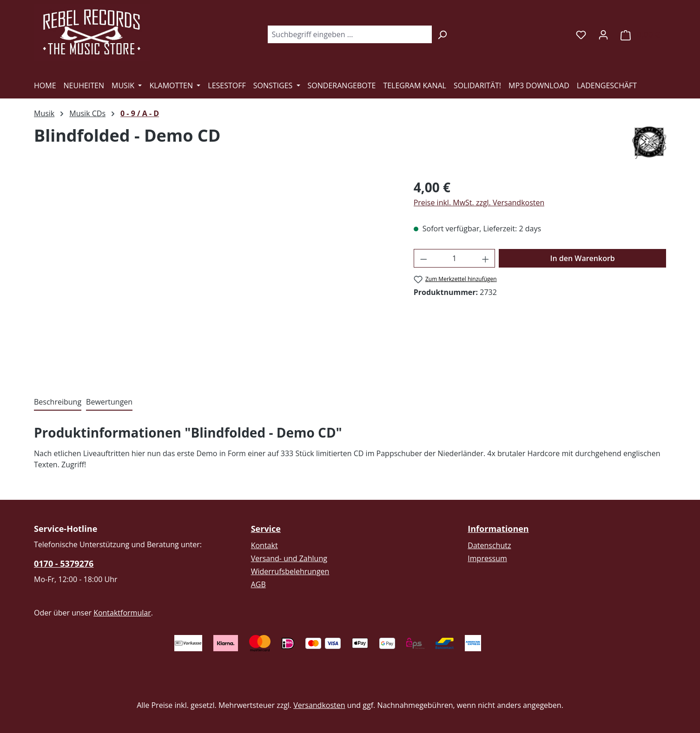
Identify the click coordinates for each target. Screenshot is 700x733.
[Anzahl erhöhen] (486, 258)
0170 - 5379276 (64, 563)
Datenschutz (489, 545)
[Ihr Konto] (603, 34)
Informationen (498, 529)
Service (266, 529)
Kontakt (264, 545)
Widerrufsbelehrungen (290, 571)
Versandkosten (319, 705)
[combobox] (350, 34)
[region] (215, 277)
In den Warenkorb (583, 258)
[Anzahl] (454, 258)
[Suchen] (442, 34)
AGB (258, 584)
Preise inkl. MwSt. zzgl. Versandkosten (479, 203)
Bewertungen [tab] (109, 402)
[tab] (58, 402)
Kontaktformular (122, 613)
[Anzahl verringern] (423, 258)
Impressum (487, 558)
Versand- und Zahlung (289, 558)
